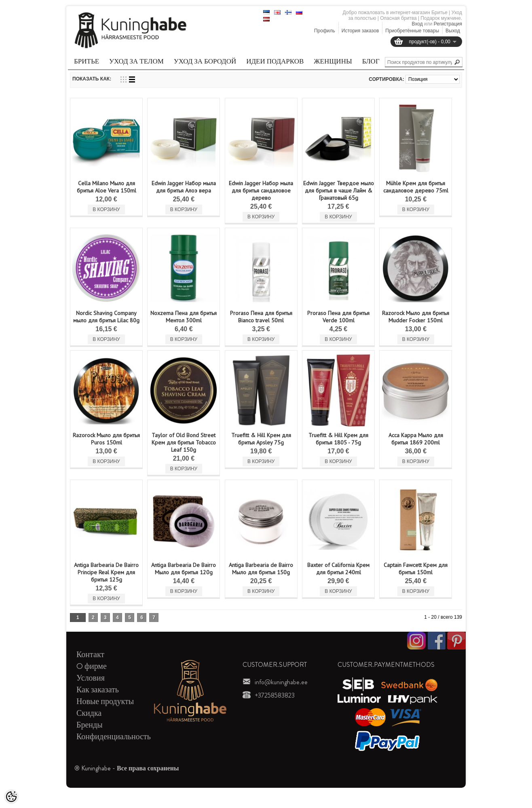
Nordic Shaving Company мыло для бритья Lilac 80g (106, 317)
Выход (453, 31)
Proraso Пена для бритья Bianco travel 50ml (261, 317)
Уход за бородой (205, 61)
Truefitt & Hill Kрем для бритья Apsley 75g (261, 439)
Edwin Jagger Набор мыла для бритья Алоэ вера (184, 187)
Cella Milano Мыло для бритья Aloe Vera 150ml (107, 187)
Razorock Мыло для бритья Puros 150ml (106, 439)
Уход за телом (136, 61)
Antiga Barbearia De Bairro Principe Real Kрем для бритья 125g (106, 572)
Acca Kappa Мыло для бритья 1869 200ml (416, 439)
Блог (371, 61)
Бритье (87, 61)
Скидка (89, 713)
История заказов (360, 31)
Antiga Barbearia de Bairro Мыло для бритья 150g (261, 569)
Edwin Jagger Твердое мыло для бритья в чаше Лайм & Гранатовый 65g (339, 190)
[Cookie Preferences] (11, 797)
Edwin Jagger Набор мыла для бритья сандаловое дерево (261, 190)
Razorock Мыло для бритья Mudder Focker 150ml (416, 317)
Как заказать (98, 690)
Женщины (333, 61)
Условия (91, 678)
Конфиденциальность (114, 737)
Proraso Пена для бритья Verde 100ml (338, 317)
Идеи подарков (275, 61)
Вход (417, 24)
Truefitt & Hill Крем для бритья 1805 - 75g (338, 439)
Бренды (90, 725)
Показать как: (92, 79)
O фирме (92, 666)
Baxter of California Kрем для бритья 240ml (338, 569)
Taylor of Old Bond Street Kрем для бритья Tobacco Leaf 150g (184, 442)
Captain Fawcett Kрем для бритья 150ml (416, 569)
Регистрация (448, 24)
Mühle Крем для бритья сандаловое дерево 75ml (416, 187)
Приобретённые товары (412, 31)
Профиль (325, 31)
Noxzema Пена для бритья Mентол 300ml (184, 317)
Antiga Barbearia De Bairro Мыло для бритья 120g (184, 569)
